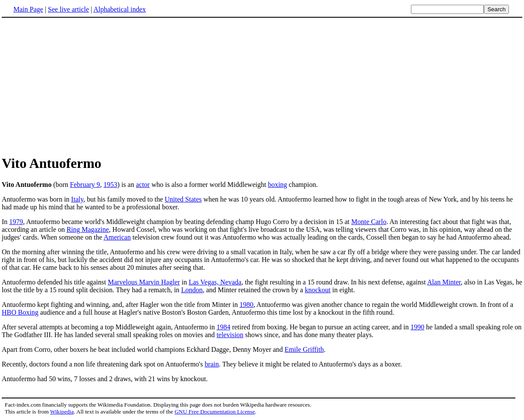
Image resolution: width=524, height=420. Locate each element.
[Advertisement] (74, 86)
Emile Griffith (304, 349)
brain (212, 364)
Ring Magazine (88, 229)
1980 (246, 305)
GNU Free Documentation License (215, 412)
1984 (224, 327)
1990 (417, 327)
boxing (278, 185)
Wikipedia (62, 412)
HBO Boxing (20, 312)
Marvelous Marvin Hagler (144, 282)
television (230, 335)
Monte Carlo (369, 222)
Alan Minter (444, 282)
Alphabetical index (119, 9)
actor (143, 185)
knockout (318, 290)
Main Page (28, 9)
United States (183, 199)
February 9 (85, 185)
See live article (68, 9)
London (192, 290)
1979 (16, 222)
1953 (110, 185)
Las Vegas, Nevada (215, 282)
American (117, 237)
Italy (77, 199)
